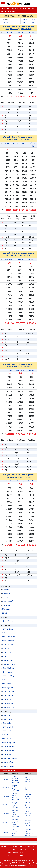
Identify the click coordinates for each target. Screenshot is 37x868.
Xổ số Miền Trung (6, 712)
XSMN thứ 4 (15, 799)
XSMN (7, 29)
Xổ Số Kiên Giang (8, 668)
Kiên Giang (9, 33)
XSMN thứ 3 (15, 791)
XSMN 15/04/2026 (25, 477)
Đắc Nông (28, 824)
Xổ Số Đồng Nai (8, 703)
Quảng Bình (28, 804)
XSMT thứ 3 (28, 790)
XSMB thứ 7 (6, 823)
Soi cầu (4, 12)
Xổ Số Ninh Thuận (8, 735)
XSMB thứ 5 (6, 805)
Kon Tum (5, 597)
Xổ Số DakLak (7, 719)
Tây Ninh (31, 370)
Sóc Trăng (20, 481)
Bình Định (27, 802)
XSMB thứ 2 (6, 779)
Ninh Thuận (28, 813)
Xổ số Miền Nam (6, 626)
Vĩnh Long (31, 259)
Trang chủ (5, 9)
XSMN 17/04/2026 (25, 256)
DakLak (27, 786)
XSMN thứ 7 (15, 827)
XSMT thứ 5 (28, 808)
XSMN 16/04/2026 (25, 367)
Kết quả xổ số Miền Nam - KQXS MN (19, 27)
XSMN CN (15, 835)
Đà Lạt (31, 33)
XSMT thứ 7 (28, 826)
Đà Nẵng (27, 796)
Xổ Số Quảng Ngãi (8, 751)
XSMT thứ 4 (28, 798)
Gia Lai (27, 812)
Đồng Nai (31, 481)
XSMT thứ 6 (28, 815)
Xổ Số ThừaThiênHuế (10, 758)
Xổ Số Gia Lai (7, 723)
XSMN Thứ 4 (15, 477)
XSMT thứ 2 (28, 781)
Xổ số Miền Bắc (5, 618)
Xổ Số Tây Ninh (7, 688)
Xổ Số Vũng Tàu (8, 696)
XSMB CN (6, 832)
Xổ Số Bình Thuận (8, 641)
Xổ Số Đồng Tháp (8, 707)
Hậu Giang (16, 143)
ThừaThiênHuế (7, 601)
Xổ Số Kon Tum (7, 731)
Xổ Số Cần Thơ (7, 656)
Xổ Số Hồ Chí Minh (9, 664)
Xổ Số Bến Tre (7, 649)
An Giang (9, 370)
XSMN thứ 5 (15, 808)
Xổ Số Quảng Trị (8, 754)
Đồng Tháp (15, 780)
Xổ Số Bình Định (8, 715)
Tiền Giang (20, 33)
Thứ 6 (16, 22)
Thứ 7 (25, 22)
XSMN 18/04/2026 (25, 140)
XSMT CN (28, 835)
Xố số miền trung (29, 9)
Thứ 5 (6, 22)
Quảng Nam (28, 788)
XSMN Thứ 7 (15, 140)
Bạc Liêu (14, 785)
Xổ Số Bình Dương (8, 633)
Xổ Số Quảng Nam (8, 747)
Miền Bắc (5, 590)
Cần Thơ (9, 481)
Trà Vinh (20, 259)
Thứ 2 (16, 19)
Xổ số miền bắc (16, 9)
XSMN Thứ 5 (15, 367)
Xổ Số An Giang (7, 629)
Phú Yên (27, 778)
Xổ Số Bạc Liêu (7, 645)
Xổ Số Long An (7, 672)
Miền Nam (6, 19)
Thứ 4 (33, 19)
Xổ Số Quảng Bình (8, 743)
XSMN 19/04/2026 (26, 29)
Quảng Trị (27, 806)
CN (33, 22)
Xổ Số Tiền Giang (8, 680)
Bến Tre (14, 787)
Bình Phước (8, 143)
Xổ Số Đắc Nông (8, 766)
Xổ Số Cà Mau (7, 652)
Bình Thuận (20, 370)
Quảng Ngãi (28, 820)
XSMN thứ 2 (15, 782)
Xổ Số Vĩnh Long (8, 692)
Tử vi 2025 (11, 12)
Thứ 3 (25, 19)
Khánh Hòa (6, 593)
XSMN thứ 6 (15, 816)
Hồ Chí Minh (15, 778)
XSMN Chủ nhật (15, 29)
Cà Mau (14, 777)
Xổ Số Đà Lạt (7, 699)
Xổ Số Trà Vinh (7, 684)
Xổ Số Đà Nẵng (7, 762)
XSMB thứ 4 (6, 796)
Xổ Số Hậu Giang (8, 660)
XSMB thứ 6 (6, 813)
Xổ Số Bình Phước (8, 637)
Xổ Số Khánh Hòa (8, 727)
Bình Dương (9, 259)
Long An (25, 143)
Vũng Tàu (15, 789)
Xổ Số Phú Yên (7, 739)
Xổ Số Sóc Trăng (8, 676)
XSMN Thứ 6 (15, 256)
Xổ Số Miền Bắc (8, 621)
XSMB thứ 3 (6, 788)
